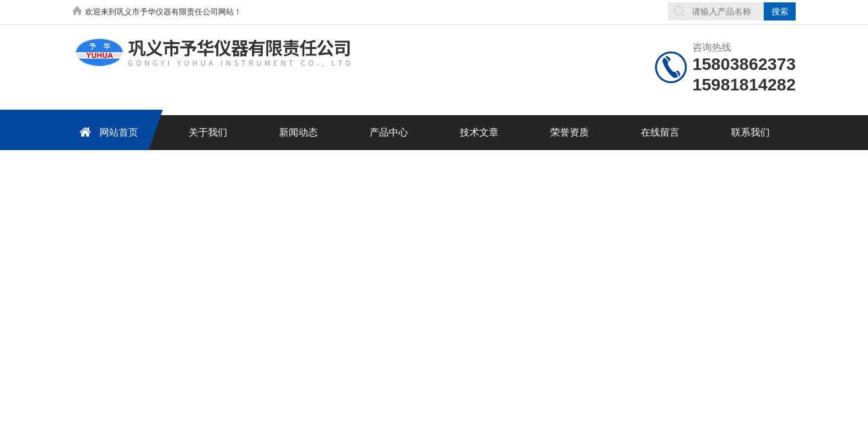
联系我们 (750, 132)
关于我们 (208, 132)
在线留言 (660, 132)
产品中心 (389, 132)
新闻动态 (298, 132)
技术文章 (479, 132)
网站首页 (107, 132)
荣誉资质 (570, 132)
